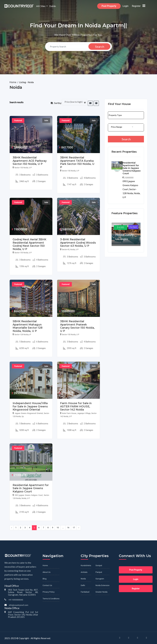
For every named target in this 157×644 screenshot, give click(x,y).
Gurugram (100, 579)
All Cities (45, 6)
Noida (83, 579)
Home (13, 82)
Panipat (99, 572)
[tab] (90, 103)
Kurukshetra (86, 565)
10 (58, 528)
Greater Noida (102, 592)
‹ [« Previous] (12, 528)
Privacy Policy (49, 592)
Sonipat (99, 565)
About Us (47, 572)
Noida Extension (103, 585)
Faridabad (85, 592)
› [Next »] (79, 528)
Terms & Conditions (51, 599)
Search (99, 47)
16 (68, 528)
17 (74, 528)
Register (141, 6)
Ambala (84, 572)
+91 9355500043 (16, 600)
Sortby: (56, 103)
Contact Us (47, 585)
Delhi (83, 585)
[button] (126, 114)
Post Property (113, 6)
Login (130, 6)
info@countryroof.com (19, 605)
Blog (45, 579)
